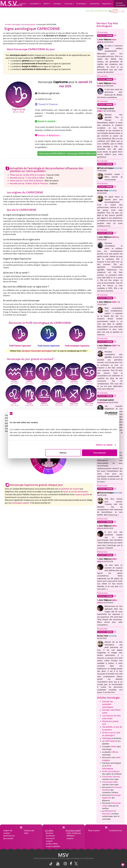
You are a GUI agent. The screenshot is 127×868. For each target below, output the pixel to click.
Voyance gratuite (53, 846)
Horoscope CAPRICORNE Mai (53, 154)
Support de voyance (8, 832)
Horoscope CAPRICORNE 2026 (81, 154)
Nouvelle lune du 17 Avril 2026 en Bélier (27, 178)
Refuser (63, 453)
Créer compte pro (74, 833)
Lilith (113, 752)
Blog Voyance (94, 831)
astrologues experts (21, 503)
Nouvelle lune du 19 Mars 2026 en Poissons (29, 184)
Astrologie (58, 4)
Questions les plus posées (9, 837)
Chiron (114, 747)
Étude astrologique (110, 168)
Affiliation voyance (71, 837)
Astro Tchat (107, 191)
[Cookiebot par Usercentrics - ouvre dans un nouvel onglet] (107, 413)
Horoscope (69, 4)
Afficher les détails (104, 445)
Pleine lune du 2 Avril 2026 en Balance (27, 181)
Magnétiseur (107, 4)
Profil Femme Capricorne (20, 346)
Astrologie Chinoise (112, 777)
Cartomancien (95, 4)
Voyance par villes (29, 832)
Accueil (8, 24)
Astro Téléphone (108, 237)
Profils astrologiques (111, 771)
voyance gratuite (82, 495)
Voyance (23, 4)
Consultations (35, 4)
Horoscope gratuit (28, 24)
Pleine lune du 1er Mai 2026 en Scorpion (27, 175)
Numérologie (82, 4)
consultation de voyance (69, 489)
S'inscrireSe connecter (121, 4)
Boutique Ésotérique (50, 834)
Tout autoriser (100, 453)
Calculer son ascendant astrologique (108, 704)
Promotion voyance (50, 840)
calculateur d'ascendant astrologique (37, 351)
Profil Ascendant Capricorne (77, 346)
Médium (47, 4)
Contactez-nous (115, 831)
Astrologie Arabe (110, 782)
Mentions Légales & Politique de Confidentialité (76, 858)
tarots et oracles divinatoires (75, 492)
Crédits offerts (52, 844)
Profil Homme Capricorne (49, 346)
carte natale (110, 741)
